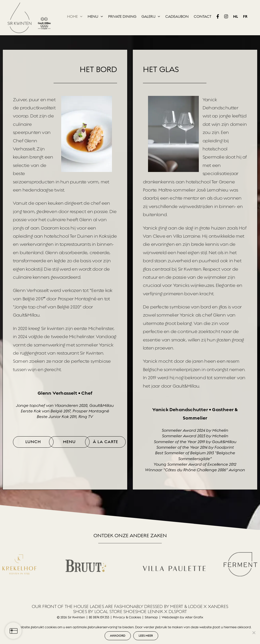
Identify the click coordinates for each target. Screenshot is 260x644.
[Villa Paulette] (174, 556)
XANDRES (218, 607)
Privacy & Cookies (127, 617)
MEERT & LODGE (186, 607)
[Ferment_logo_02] (240, 551)
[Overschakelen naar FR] (245, 16)
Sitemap (151, 617)
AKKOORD (118, 636)
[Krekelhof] (20, 553)
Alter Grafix (194, 617)
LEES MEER (146, 636)
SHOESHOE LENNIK (143, 612)
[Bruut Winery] (86, 559)
